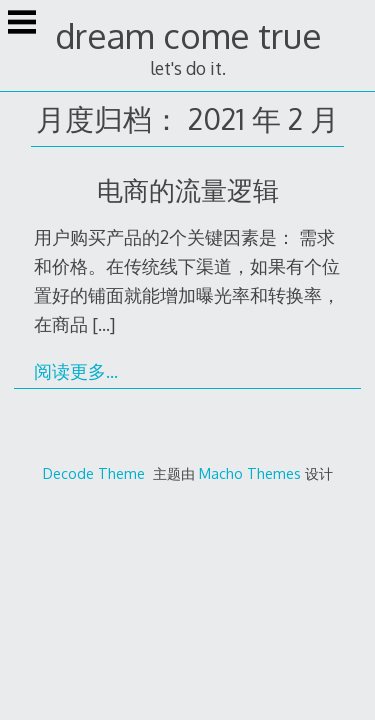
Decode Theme (94, 473)
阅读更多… (76, 371)
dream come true (188, 35)
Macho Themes (250, 473)
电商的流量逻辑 (188, 189)
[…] (103, 324)
